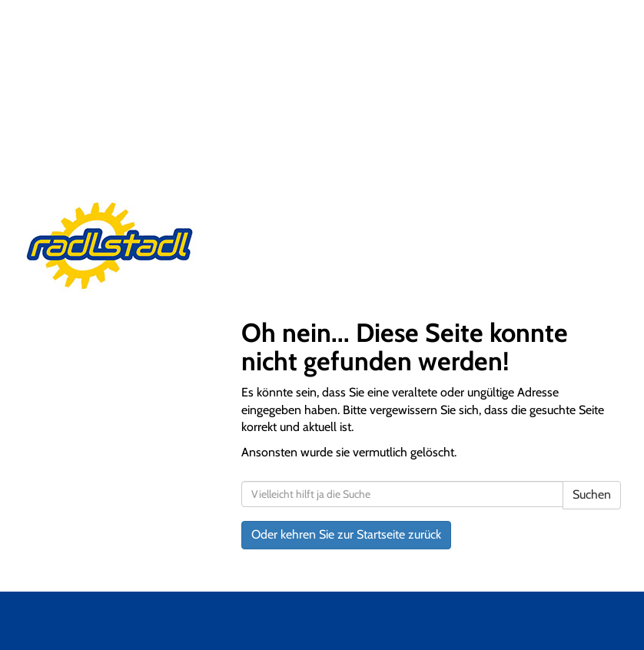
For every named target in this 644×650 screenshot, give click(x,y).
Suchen (592, 494)
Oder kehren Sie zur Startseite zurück (346, 534)
